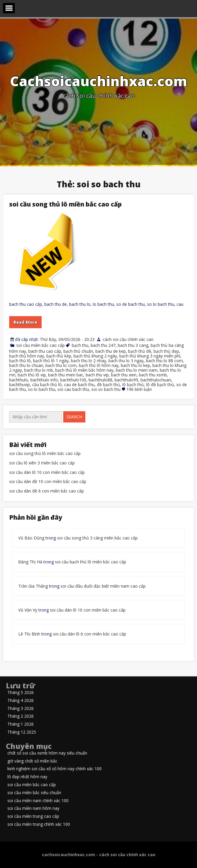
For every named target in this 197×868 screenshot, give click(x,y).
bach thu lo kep (135, 365)
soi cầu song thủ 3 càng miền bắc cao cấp (97, 538)
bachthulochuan (156, 380)
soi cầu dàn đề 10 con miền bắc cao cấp (48, 482)
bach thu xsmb (153, 375)
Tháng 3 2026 (21, 709)
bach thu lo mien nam (137, 370)
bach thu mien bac (66, 375)
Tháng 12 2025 (22, 732)
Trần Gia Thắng (33, 586)
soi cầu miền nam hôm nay (33, 808)
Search (74, 417)
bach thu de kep (111, 351)
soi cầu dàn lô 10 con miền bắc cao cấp (47, 473)
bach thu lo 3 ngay (126, 361)
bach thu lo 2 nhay (88, 361)
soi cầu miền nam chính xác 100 (38, 801)
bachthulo (19, 380)
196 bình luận (139, 389)
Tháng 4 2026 (21, 701)
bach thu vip (97, 375)
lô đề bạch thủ (160, 385)
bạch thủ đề (140, 351)
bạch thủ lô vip (32, 375)
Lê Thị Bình (29, 634)
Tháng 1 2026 (21, 724)
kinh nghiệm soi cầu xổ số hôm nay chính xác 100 (54, 769)
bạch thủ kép (59, 356)
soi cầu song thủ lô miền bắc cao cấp (65, 204)
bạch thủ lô (20, 361)
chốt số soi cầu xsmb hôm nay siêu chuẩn (47, 753)
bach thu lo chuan (26, 365)
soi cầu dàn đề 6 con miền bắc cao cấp (47, 491)
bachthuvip (19, 385)
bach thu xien (124, 375)
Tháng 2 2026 (21, 716)
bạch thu (80, 345)
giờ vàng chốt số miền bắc (32, 761)
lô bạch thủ (133, 385)
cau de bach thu (79, 385)
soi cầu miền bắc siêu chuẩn (34, 793)
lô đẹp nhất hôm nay (27, 777)
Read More (25, 322)
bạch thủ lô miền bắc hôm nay (84, 370)
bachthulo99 (126, 380)
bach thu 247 (103, 345)
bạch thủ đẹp (166, 351)
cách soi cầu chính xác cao (128, 339)
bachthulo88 (100, 380)
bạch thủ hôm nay (27, 356)
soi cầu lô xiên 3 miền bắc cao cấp (42, 463)
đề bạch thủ (108, 385)
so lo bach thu (42, 389)
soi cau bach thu (73, 389)
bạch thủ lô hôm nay (99, 365)
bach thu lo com (61, 365)
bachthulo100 (73, 380)
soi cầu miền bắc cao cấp (40, 345)
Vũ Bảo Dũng (31, 538)
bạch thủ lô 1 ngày (51, 361)
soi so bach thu (106, 389)
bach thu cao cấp (45, 351)
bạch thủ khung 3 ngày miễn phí (150, 356)
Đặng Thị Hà (30, 562)
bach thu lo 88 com (164, 361)
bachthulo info (44, 380)
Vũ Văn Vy (28, 610)
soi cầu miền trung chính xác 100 (39, 824)
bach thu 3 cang (133, 345)
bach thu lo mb (39, 370)
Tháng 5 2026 (21, 693)
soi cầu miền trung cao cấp (33, 816)
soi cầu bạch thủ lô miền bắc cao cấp (91, 562)
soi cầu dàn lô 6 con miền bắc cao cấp (89, 634)
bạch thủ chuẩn (78, 351)
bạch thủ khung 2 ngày (95, 356)
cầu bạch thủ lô (47, 385)
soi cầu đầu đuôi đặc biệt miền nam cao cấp (103, 586)
